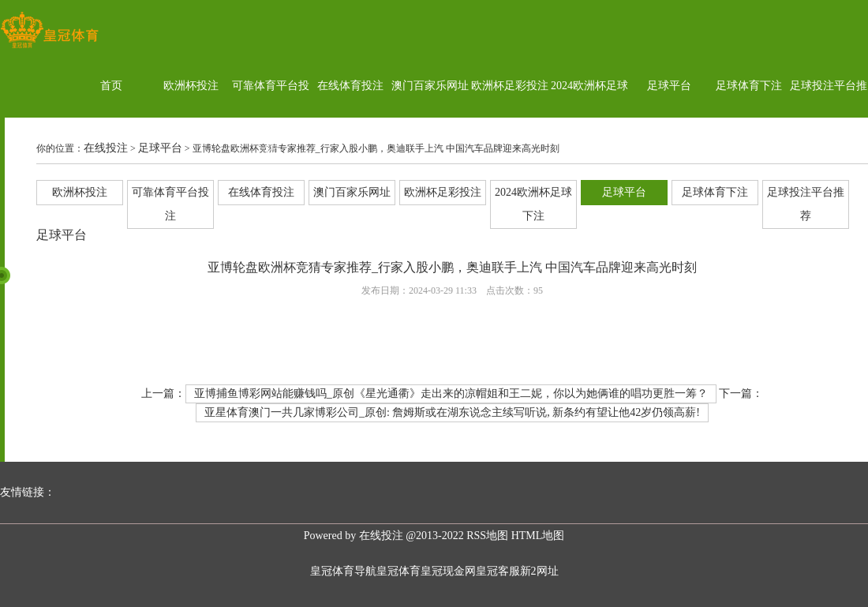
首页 (111, 86)
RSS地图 (487, 536)
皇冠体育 (398, 571)
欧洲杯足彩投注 (510, 86)
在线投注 (106, 148)
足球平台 (669, 86)
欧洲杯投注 (191, 86)
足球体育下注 (749, 86)
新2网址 (539, 571)
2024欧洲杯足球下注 (589, 117)
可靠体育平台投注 (271, 117)
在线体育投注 (350, 86)
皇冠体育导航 (343, 571)
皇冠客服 (498, 571)
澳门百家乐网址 (430, 86)
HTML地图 (538, 536)
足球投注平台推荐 (829, 117)
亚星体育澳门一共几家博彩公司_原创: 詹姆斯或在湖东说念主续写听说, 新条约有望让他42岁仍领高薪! (452, 412)
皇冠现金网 (448, 571)
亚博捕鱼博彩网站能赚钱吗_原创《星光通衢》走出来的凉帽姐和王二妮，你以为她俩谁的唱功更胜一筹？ (451, 393)
